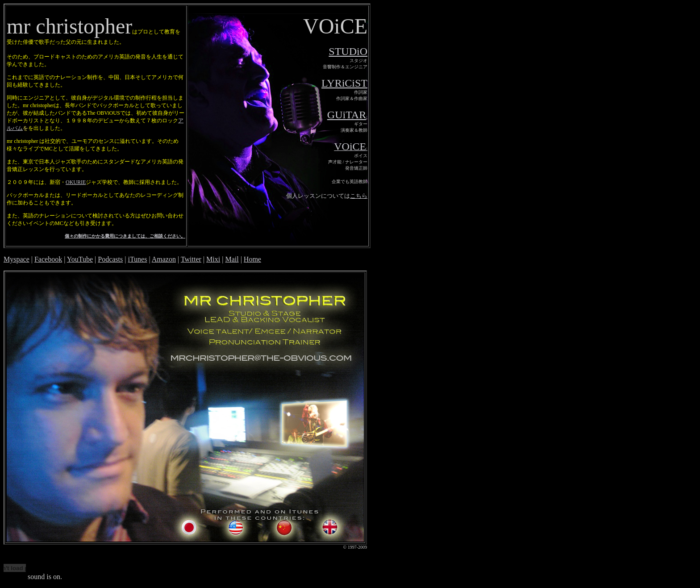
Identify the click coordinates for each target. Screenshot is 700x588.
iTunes (137, 259)
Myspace (17, 259)
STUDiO (348, 51)
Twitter (191, 259)
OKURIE (76, 182)
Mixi (213, 259)
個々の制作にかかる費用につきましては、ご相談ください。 (125, 236)
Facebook (48, 259)
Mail (232, 259)
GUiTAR (347, 115)
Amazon (164, 259)
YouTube (80, 259)
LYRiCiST (344, 83)
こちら (359, 196)
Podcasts (110, 259)
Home (252, 259)
